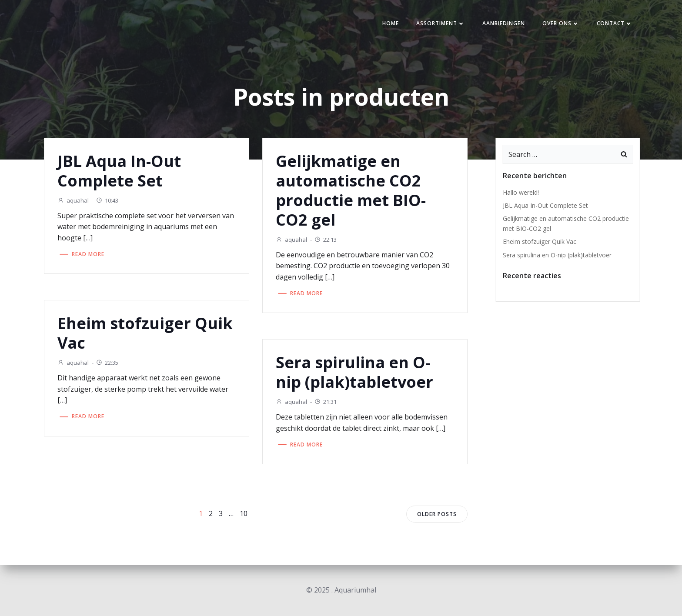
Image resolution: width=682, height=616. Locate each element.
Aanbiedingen (504, 23)
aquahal (73, 200)
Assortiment (441, 23)
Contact (615, 23)
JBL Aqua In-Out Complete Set (545, 205)
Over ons (561, 23)
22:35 (107, 363)
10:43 (107, 200)
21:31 (325, 402)
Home (391, 23)
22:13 (325, 240)
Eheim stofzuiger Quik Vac (540, 241)
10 (244, 513)
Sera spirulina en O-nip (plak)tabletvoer (557, 255)
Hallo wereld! (521, 192)
